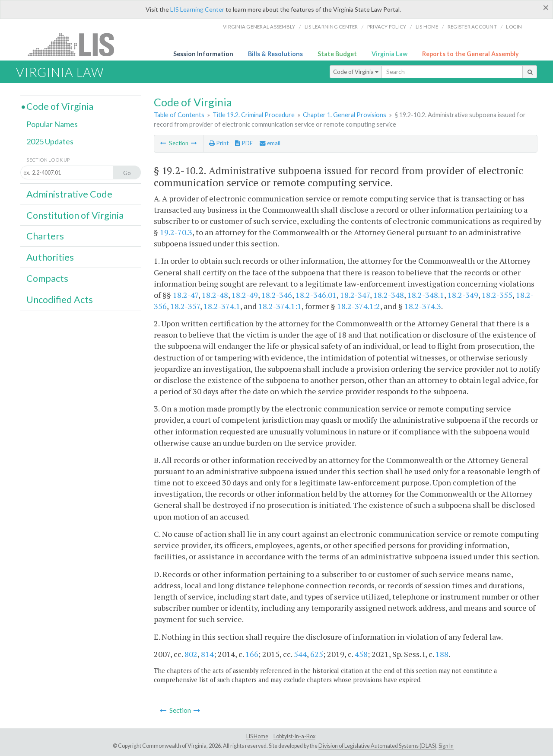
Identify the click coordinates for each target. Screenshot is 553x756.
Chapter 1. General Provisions (345, 115)
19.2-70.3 (176, 232)
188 (442, 654)
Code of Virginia (356, 72)
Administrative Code (69, 194)
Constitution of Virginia (75, 215)
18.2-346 (277, 295)
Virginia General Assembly (259, 27)
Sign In (446, 746)
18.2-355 (497, 295)
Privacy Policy (387, 27)
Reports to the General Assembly (470, 54)
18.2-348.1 (426, 295)
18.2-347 (355, 295)
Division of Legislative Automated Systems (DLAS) (377, 746)
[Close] (546, 7)
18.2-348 (389, 295)
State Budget (337, 54)
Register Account (472, 27)
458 (361, 654)
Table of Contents (179, 115)
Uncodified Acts (60, 300)
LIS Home (257, 736)
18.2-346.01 (316, 295)
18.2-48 (215, 295)
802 (191, 654)
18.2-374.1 (222, 306)
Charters (45, 236)
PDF (244, 143)
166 (252, 654)
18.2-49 (245, 295)
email (270, 143)
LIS (76, 44)
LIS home (427, 27)
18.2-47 (186, 295)
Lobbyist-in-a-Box (294, 736)
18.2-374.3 (423, 306)
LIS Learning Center (197, 9)
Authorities (50, 257)
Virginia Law (389, 54)
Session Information (203, 54)
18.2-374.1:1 (280, 306)
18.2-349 (463, 295)
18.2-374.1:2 (359, 306)
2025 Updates (50, 141)
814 (207, 654)
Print (219, 143)
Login (514, 27)
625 (317, 654)
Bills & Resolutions (275, 54)
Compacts (47, 278)
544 (300, 654)
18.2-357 (185, 306)
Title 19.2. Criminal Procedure (254, 115)
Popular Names (52, 124)
